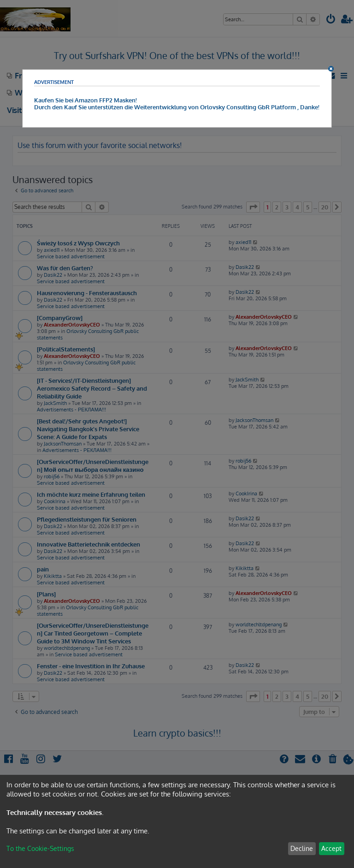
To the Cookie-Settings (40, 848)
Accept (331, 848)
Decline (302, 848)
